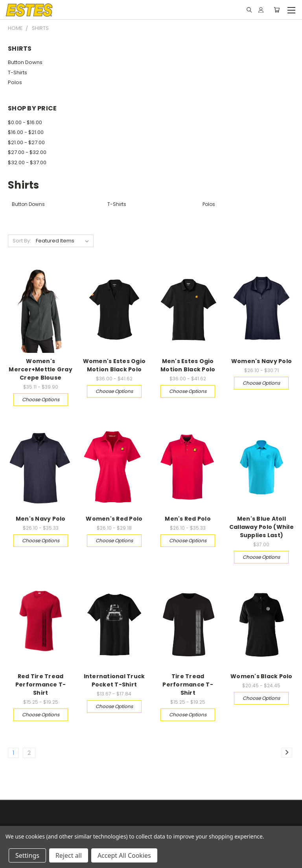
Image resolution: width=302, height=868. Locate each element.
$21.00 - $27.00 (26, 142)
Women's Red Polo (114, 519)
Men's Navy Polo (41, 519)
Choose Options (41, 399)
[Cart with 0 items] (277, 10)
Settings (27, 855)
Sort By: (22, 241)
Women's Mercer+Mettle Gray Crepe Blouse (41, 369)
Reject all (69, 855)
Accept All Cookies (124, 855)
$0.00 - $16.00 (25, 122)
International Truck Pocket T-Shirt (114, 680)
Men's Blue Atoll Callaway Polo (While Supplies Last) (261, 527)
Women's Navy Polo (261, 361)
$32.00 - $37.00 (27, 162)
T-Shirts (17, 72)
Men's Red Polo (188, 519)
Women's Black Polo (261, 676)
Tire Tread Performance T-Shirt (188, 684)
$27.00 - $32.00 (27, 152)
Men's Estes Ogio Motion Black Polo (188, 365)
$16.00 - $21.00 (26, 132)
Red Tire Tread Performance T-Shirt (41, 684)
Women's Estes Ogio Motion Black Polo (114, 365)
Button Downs (25, 62)
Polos (15, 82)
